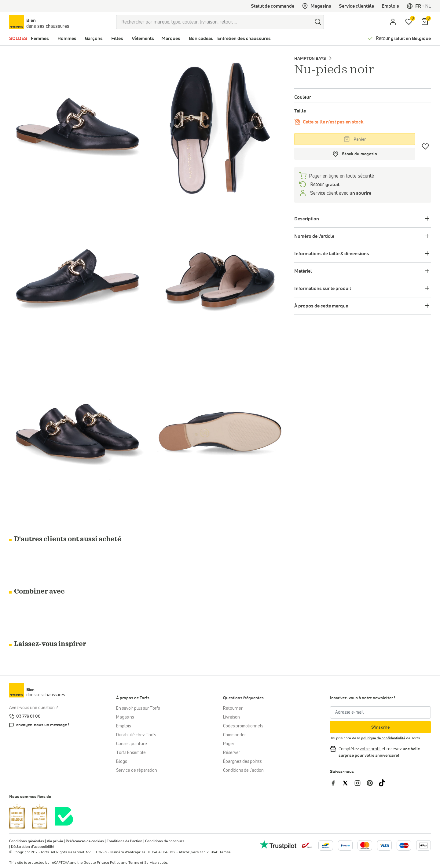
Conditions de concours (165, 841)
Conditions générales (27, 841)
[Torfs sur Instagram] (361, 783)
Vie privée (55, 841)
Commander (235, 735)
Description (307, 219)
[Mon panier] (425, 22)
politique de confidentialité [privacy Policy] (383, 738)
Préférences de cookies (85, 841)
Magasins (317, 6)
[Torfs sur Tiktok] (384, 783)
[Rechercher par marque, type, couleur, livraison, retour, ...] (214, 22)
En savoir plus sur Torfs (138, 708)
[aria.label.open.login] (393, 22)
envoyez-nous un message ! (43, 725)
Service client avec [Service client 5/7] (340, 193)
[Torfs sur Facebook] (336, 783)
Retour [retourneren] (324, 185)
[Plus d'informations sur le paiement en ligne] (326, 845)
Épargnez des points (242, 762)
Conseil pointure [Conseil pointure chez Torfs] (132, 744)
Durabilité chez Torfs (136, 735)
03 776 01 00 (28, 716)
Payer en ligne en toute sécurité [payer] (341, 176)
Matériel (303, 271)
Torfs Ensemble (131, 753)
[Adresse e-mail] (380, 712)
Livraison (231, 717)
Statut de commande (273, 6)
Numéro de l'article (314, 236)
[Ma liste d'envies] (409, 22)
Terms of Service (143, 863)
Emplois (390, 6)
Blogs (121, 762)
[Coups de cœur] (425, 146)
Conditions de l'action (243, 771)
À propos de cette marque (321, 306)
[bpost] (306, 845)
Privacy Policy (109, 863)
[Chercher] (318, 22)
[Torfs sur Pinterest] (373, 783)
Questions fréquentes (243, 698)
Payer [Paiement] (229, 744)
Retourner (233, 708)
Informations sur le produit (323, 289)
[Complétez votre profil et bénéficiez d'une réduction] (370, 749)
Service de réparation (137, 771)
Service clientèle (356, 6)
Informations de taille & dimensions (332, 254)
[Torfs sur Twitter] (348, 783)
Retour (403, 39)
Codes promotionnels (243, 726)
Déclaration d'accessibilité (33, 847)
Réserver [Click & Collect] (232, 753)
